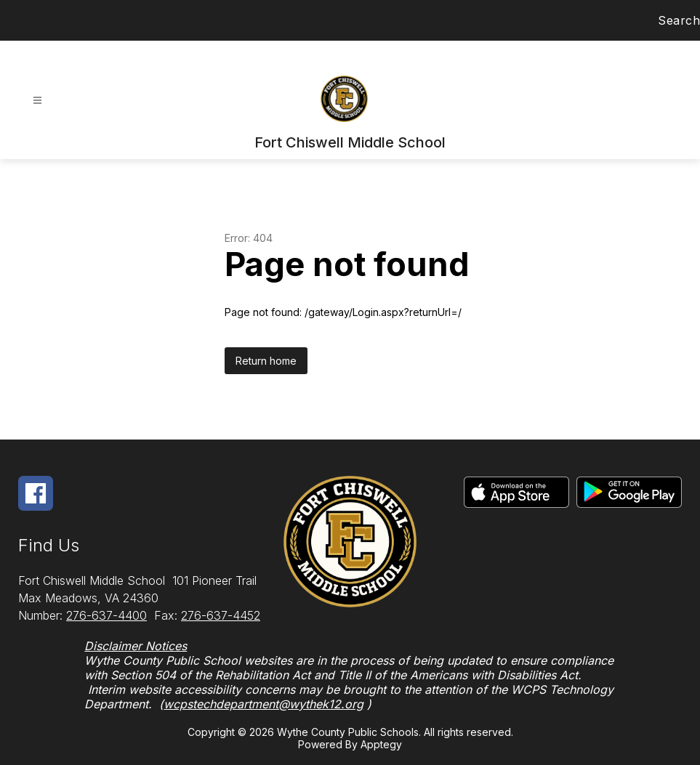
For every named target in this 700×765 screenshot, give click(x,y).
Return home (266, 361)
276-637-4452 (221, 615)
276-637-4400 (106, 615)
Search (679, 20)
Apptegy (381, 744)
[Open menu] (37, 101)
